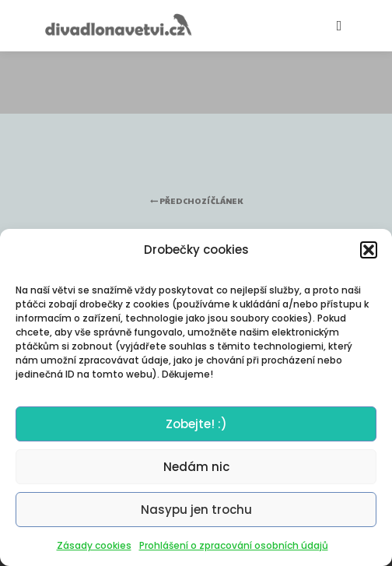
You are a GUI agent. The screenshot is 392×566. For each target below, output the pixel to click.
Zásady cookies (94, 545)
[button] (369, 250)
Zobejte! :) (196, 424)
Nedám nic (196, 467)
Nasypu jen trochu (196, 510)
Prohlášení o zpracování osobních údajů (234, 545)
